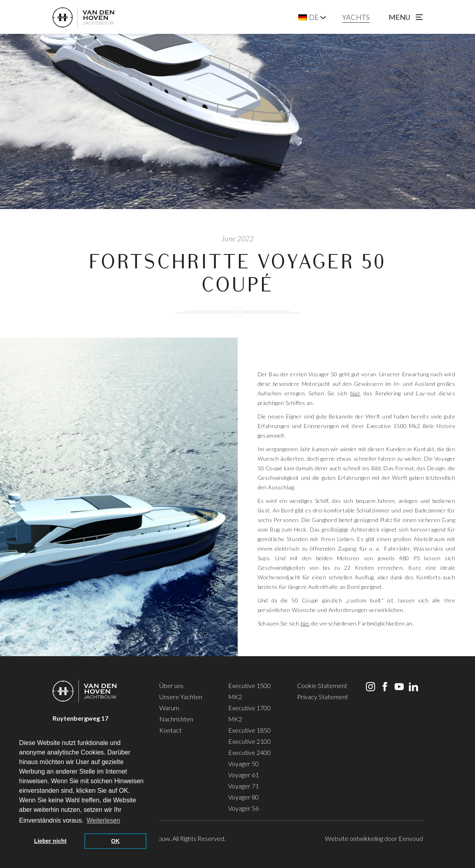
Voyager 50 (243, 763)
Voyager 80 (243, 797)
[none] (312, 17)
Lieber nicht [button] (50, 841)
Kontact (170, 730)
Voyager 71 (243, 786)
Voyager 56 (243, 808)
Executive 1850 (249, 730)
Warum (169, 708)
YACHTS (356, 17)
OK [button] (115, 841)
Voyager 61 (243, 775)
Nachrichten (176, 719)
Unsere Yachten (181, 697)
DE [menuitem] (314, 17)
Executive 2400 (249, 752)
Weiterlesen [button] (104, 820)
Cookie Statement (322, 685)
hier (356, 393)
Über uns (171, 685)
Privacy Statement (323, 697)
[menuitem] (309, 17)
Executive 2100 (249, 741)
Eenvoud (411, 838)
